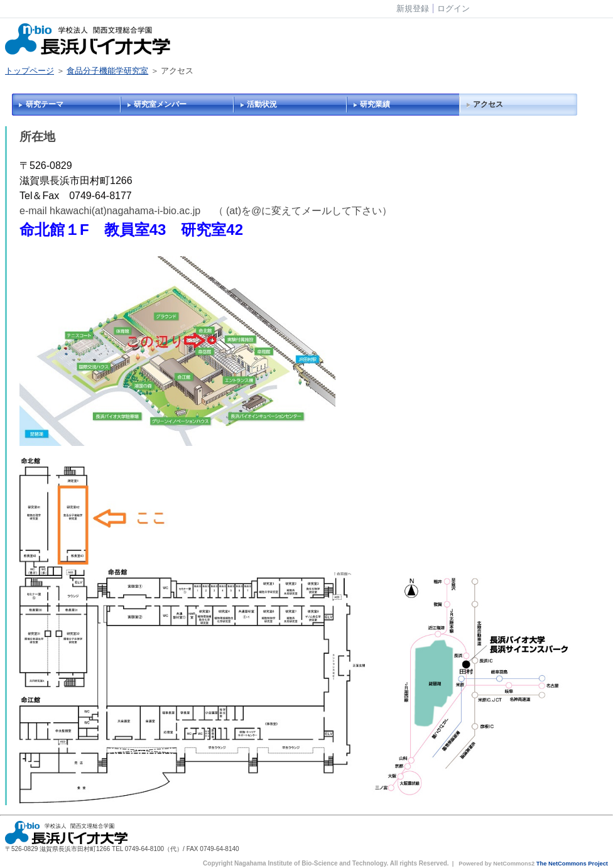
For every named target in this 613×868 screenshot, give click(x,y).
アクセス (488, 104)
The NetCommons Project (572, 864)
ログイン (453, 8)
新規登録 (413, 8)
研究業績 (375, 104)
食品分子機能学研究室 (107, 71)
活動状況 (262, 104)
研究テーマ (45, 104)
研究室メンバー (160, 104)
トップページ (30, 71)
